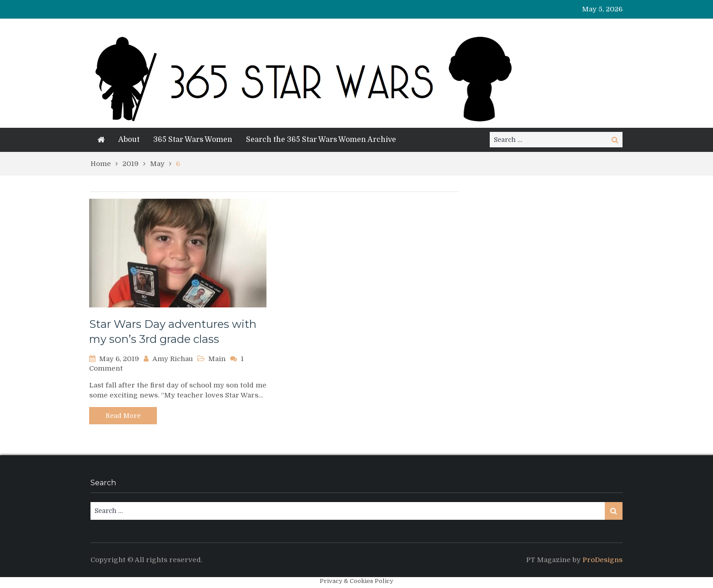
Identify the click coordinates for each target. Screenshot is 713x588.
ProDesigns (603, 560)
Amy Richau (173, 359)
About (129, 140)
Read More (123, 416)
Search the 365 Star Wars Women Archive (321, 140)
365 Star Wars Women (193, 140)
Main (217, 359)
